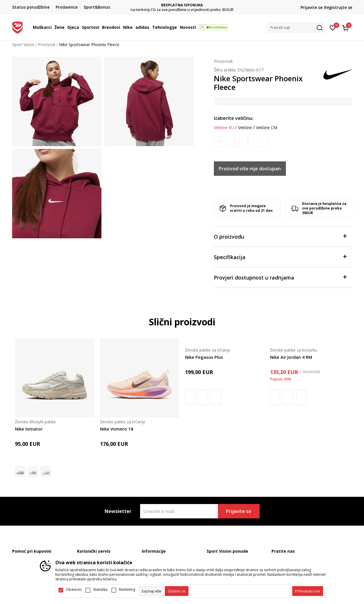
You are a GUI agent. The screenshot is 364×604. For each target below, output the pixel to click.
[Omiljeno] (333, 27)
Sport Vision (23, 45)
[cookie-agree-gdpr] (177, 591)
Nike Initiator (29, 429)
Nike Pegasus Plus (204, 357)
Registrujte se (338, 7)
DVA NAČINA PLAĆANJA (182, 5)
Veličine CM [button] (267, 128)
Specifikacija (280, 257)
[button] (296, 28)
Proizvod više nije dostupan (250, 169)
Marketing (127, 590)
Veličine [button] (245, 128)
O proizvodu (280, 236)
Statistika (100, 590)
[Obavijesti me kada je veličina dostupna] (220, 142)
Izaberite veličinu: (234, 118)
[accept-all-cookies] (308, 591)
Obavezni (74, 590)
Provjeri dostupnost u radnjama (280, 277)
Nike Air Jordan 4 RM (291, 357)
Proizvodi (47, 45)
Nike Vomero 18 (117, 429)
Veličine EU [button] (224, 128)
